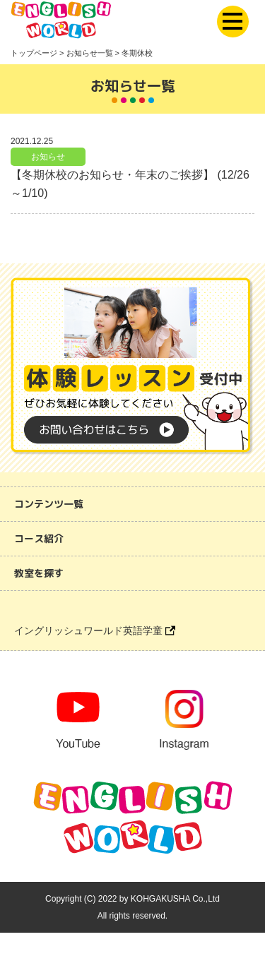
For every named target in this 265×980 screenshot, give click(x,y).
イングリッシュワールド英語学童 (95, 631)
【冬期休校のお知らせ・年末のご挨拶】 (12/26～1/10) (130, 184)
